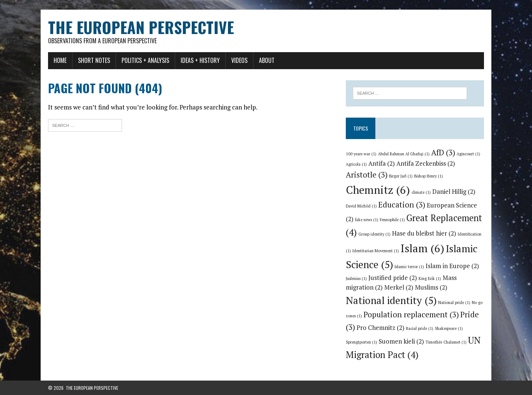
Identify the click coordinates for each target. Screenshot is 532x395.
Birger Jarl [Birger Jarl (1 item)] (401, 176)
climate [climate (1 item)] (421, 192)
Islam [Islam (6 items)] (422, 248)
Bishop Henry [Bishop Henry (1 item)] (429, 176)
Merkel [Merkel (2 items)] (399, 287)
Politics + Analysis (145, 60)
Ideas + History (200, 60)
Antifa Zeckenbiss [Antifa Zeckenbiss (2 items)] (426, 163)
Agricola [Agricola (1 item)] (356, 164)
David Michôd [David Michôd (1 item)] (361, 206)
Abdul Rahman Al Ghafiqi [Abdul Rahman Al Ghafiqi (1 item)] (404, 154)
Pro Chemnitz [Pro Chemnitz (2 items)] (381, 328)
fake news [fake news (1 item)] (367, 220)
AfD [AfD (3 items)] (443, 152)
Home (60, 60)
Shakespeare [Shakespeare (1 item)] (449, 328)
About (267, 60)
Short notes (94, 60)
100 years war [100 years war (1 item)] (361, 154)
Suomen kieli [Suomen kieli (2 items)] (401, 341)
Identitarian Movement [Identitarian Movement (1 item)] (376, 251)
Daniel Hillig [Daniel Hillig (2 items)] (454, 192)
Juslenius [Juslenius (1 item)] (356, 278)
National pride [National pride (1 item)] (454, 303)
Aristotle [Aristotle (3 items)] (367, 175)
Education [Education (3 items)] (402, 205)
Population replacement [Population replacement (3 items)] (411, 314)
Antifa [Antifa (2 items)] (382, 163)
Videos (239, 60)
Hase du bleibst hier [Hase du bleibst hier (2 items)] (424, 233)
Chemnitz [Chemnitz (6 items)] (378, 190)
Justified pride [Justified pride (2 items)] (393, 278)
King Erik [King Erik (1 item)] (430, 278)
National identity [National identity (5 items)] (391, 300)
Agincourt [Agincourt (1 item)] (468, 154)
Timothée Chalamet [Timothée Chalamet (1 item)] (446, 342)
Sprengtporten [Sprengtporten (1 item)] (362, 342)
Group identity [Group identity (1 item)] (374, 234)
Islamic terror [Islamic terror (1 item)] (409, 267)
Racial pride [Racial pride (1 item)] (420, 328)
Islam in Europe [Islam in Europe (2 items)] (452, 266)
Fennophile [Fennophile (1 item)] (392, 220)
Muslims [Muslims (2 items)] (431, 287)
